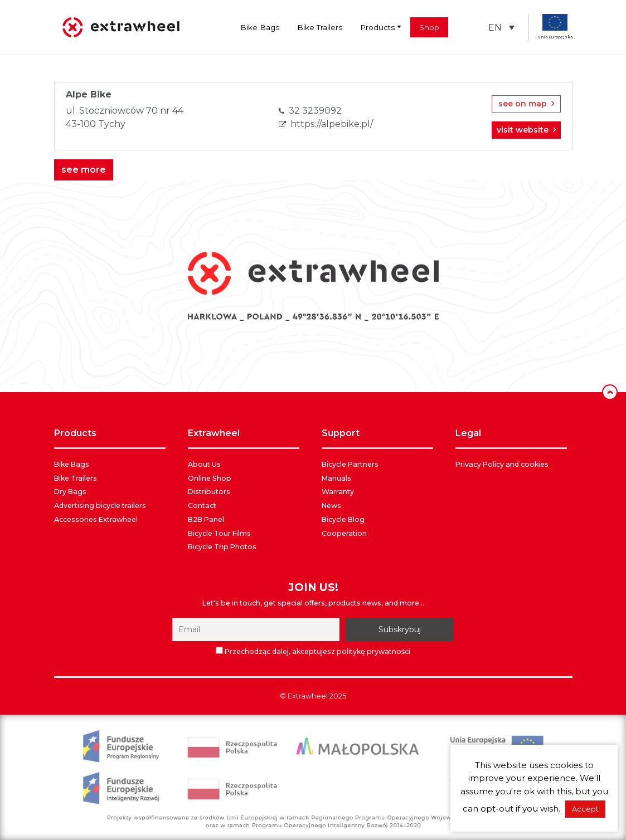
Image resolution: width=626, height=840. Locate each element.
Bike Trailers (320, 27)
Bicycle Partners (350, 464)
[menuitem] (501, 28)
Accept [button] (585, 809)
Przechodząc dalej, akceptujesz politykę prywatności (317, 651)
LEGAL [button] (468, 433)
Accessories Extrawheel (96, 519)
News (331, 506)
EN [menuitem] (495, 27)
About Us (204, 464)
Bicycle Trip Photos (222, 547)
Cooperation (344, 533)
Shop (429, 27)
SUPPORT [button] (341, 433)
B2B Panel (206, 519)
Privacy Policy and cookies (502, 464)
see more (84, 170)
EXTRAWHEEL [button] (214, 433)
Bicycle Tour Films (219, 533)
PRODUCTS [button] (75, 433)
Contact (202, 506)
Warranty (338, 492)
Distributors (209, 492)
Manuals (336, 478)
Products (377, 27)
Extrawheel (308, 696)
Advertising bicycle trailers (100, 506)
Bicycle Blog (343, 519)
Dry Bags (70, 492)
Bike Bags (260, 27)
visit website (526, 130)
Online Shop (210, 478)
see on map (526, 104)
